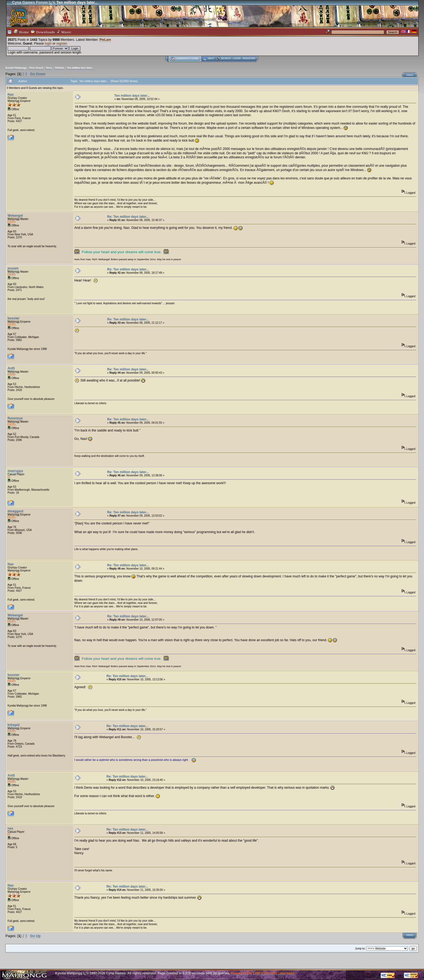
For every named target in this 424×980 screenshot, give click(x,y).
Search (226, 58)
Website (59, 68)
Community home (187, 58)
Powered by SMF (242, 973)
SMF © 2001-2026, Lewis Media (274, 973)
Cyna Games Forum (30, 2)
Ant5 (11, 368)
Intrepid (14, 725)
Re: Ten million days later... (128, 217)
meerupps (15, 471)
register (62, 44)
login (48, 44)
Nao (11, 95)
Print (410, 75)
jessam (13, 268)
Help (211, 58)
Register (249, 58)
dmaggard (15, 511)
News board (36, 68)
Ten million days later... (80, 68)
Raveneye (15, 418)
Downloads (43, 32)
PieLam (105, 40)
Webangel (15, 216)
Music (64, 32)
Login (237, 58)
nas (10, 828)
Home (21, 32)
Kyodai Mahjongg (16, 68)
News (49, 68)
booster (14, 318)
